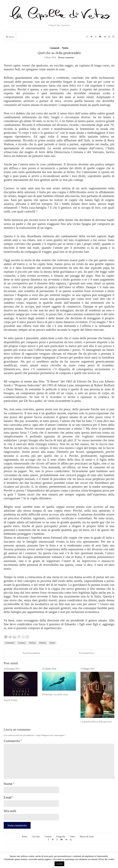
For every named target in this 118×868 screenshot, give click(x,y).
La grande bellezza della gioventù (96, 722)
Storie (52, 643)
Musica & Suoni (87, 837)
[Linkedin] (14, 637)
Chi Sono (36, 837)
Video (72, 837)
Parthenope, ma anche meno (55, 694)
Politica (43, 643)
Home (25, 837)
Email (9, 797)
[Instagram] (27, 637)
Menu (10, 37)
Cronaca (22, 643)
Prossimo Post (87, 653)
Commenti (54, 48)
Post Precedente (31, 653)
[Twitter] (10, 637)
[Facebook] (6, 637)
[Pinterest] (19, 637)
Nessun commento (66, 58)
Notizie (65, 48)
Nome (9, 784)
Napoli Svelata (11, 700)
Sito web (10, 811)
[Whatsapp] (23, 637)
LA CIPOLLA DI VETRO (59, 850)
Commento (13, 741)
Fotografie (61, 837)
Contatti (48, 837)
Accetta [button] (59, 864)
